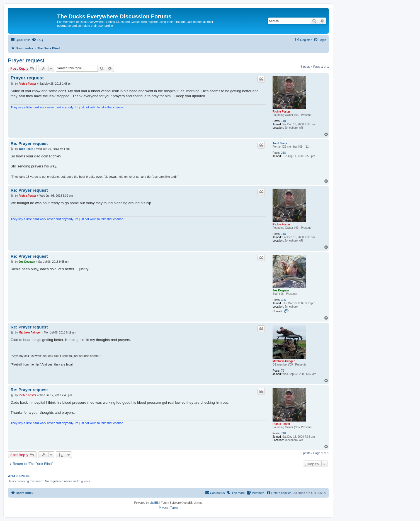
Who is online (19, 476)
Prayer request (26, 60)
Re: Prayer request (29, 143)
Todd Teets (280, 143)
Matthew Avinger (284, 361)
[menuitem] (37, 40)
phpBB (154, 503)
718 (284, 121)
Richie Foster (281, 112)
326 (284, 300)
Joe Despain (281, 290)
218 (284, 153)
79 (283, 371)
